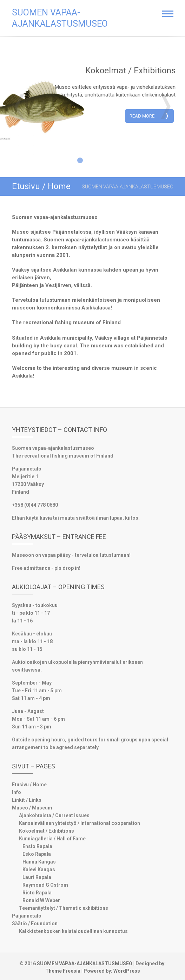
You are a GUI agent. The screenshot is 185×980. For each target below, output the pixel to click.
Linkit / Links (27, 800)
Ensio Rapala (37, 846)
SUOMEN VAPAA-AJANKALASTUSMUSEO (60, 18)
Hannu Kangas (39, 862)
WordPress (127, 971)
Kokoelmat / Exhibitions (135, 71)
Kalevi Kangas (39, 869)
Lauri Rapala (37, 877)
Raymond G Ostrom (45, 885)
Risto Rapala (37, 893)
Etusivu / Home (29, 785)
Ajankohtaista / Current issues (54, 815)
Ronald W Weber (41, 900)
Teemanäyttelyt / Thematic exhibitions (64, 908)
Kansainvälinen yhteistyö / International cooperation (80, 823)
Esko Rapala (37, 854)
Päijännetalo (27, 916)
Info (16, 792)
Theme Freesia (63, 971)
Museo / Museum (32, 808)
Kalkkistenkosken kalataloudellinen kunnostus (73, 931)
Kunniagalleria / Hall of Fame (52, 839)
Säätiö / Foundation (35, 924)
